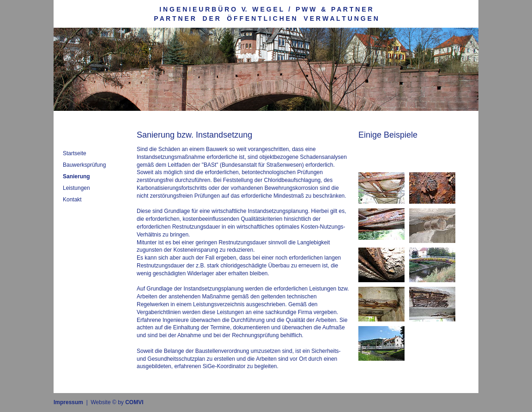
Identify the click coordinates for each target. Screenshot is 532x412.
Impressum (68, 402)
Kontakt (72, 200)
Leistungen (76, 188)
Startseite (75, 153)
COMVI (134, 402)
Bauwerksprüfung (84, 165)
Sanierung (76, 176)
